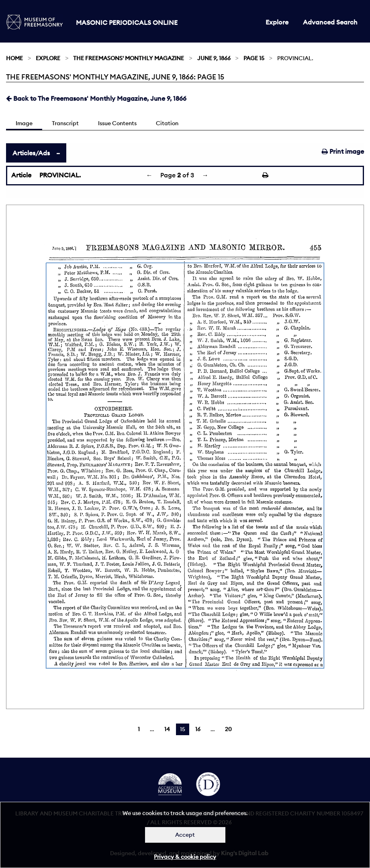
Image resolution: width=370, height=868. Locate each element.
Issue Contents (117, 123)
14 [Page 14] (167, 729)
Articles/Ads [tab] (31, 153)
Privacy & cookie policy (185, 857)
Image (24, 123)
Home (14, 58)
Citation (167, 123)
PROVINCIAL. (60, 175)
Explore (277, 22)
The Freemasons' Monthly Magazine (129, 58)
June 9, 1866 (214, 58)
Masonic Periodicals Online (127, 22)
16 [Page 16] (198, 729)
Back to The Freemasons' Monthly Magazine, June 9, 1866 (96, 98)
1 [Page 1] (139, 729)
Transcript (65, 123)
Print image (343, 151)
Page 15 (254, 58)
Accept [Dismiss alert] (185, 835)
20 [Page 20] (228, 729)
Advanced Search (330, 22)
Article (21, 175)
